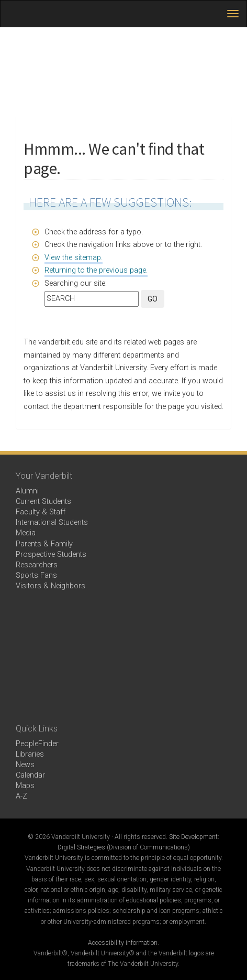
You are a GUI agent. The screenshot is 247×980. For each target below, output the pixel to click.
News (25, 765)
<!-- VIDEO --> (124, 658)
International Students (52, 523)
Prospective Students (51, 554)
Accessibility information (123, 943)
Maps (25, 786)
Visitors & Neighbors (50, 586)
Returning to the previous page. (96, 270)
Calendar (30, 775)
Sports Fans (36, 575)
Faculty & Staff (41, 512)
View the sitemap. (74, 258)
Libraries (30, 754)
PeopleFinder (37, 744)
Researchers (37, 565)
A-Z (21, 796)
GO (153, 299)
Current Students (43, 502)
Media (26, 533)
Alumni (27, 491)
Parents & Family (44, 544)
